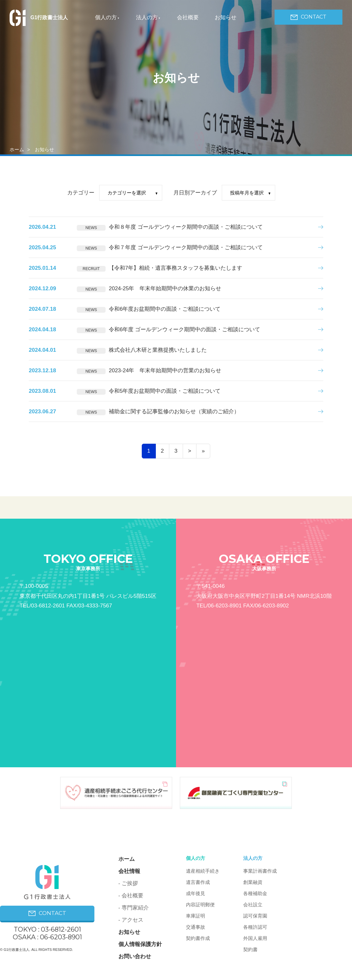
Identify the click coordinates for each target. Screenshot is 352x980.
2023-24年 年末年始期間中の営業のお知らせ (165, 371)
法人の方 (147, 17)
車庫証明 (196, 916)
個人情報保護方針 (140, 944)
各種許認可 (255, 927)
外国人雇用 (255, 938)
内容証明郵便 (200, 905)
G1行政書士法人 (39, 17)
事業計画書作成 (260, 871)
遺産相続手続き (203, 871)
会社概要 (188, 17)
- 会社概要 (131, 896)
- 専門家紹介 (134, 908)
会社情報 (129, 871)
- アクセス (131, 920)
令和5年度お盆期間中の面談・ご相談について (165, 391)
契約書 (250, 949)
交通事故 (196, 927)
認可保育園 (255, 916)
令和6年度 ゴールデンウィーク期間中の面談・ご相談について (184, 329)
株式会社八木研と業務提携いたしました (158, 350)
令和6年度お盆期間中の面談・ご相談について (165, 309)
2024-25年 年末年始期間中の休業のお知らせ (165, 288)
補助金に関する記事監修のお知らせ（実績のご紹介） (174, 412)
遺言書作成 (198, 882)
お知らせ (226, 17)
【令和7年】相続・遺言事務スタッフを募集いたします (176, 268)
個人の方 (106, 17)
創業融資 (253, 882)
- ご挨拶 (128, 883)
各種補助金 (255, 893)
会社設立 (253, 905)
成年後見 (196, 893)
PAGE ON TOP (324, 960)
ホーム (17, 149)
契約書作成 (198, 938)
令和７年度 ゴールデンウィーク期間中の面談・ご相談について (186, 247)
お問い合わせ (135, 956)
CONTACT (308, 17)
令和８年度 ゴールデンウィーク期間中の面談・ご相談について (186, 227)
